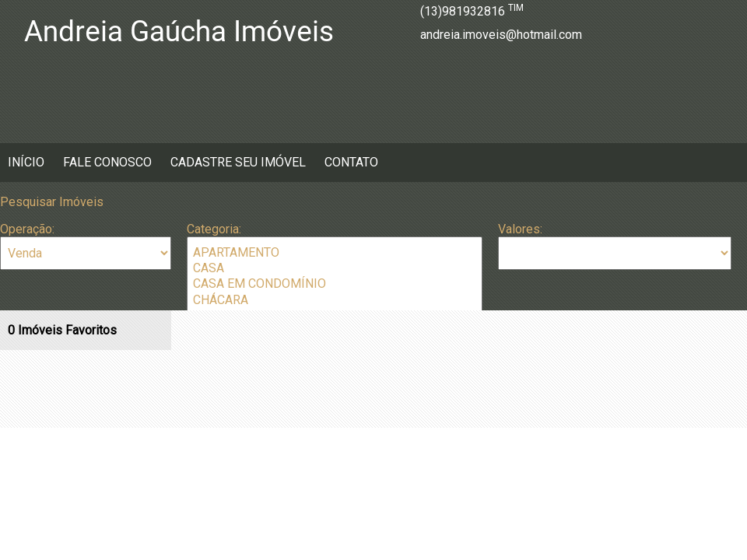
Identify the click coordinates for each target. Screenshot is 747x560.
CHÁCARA (335, 300)
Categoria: (214, 229)
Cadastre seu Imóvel (238, 162)
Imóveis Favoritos (62, 330)
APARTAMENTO (335, 253)
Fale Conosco (107, 162)
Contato (351, 162)
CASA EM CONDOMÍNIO (335, 284)
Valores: (520, 229)
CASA (335, 268)
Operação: (27, 229)
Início (26, 162)
